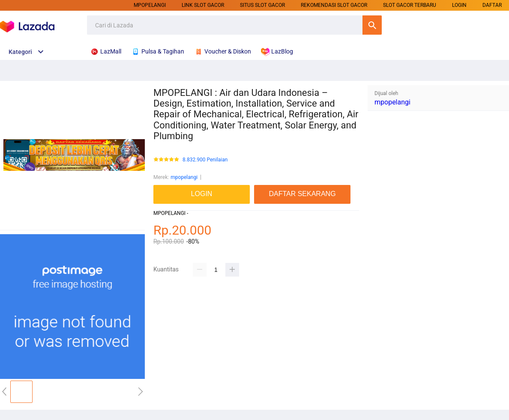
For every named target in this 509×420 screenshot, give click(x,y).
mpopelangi (150, 5)
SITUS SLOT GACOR (262, 5)
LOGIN (459, 5)
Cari (372, 25)
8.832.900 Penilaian (205, 160)
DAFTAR (492, 5)
